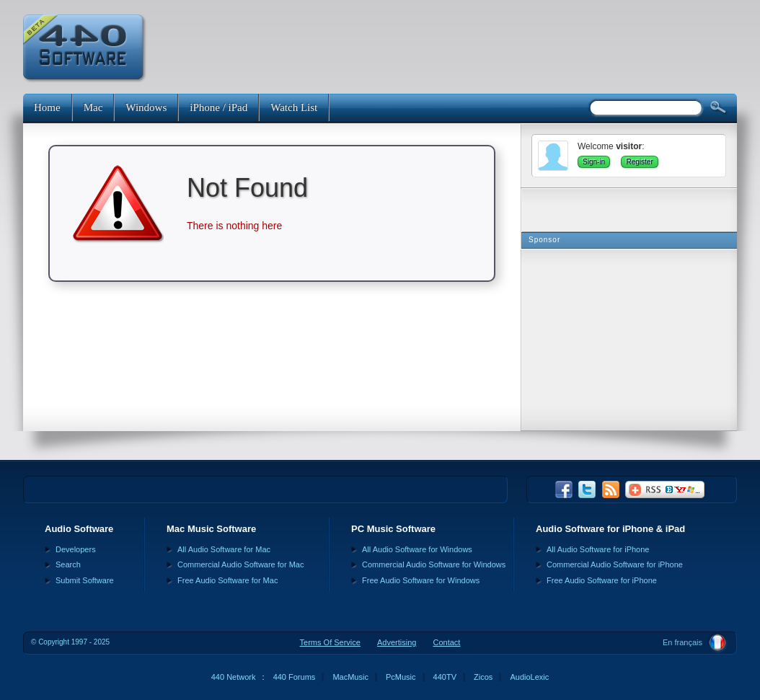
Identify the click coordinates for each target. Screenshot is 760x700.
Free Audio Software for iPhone (602, 580)
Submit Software (85, 580)
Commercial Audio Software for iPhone (615, 564)
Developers (76, 549)
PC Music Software (393, 529)
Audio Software (79, 529)
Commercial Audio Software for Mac (240, 564)
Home (47, 107)
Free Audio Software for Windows (421, 580)
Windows (146, 107)
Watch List (294, 107)
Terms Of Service (330, 642)
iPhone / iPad (218, 107)
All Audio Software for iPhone (598, 549)
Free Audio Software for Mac (227, 580)
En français (682, 642)
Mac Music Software (211, 529)
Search (68, 564)
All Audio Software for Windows (417, 549)
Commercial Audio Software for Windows (434, 564)
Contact (446, 642)
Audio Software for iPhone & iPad (610, 529)
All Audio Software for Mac (224, 549)
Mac (93, 107)
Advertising (397, 642)
